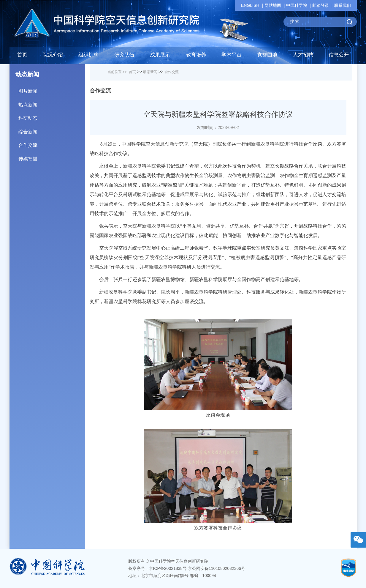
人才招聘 (303, 55)
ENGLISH (250, 5)
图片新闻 (52, 89)
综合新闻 (52, 130)
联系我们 (343, 5)
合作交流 (52, 143)
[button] (124, 56)
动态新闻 (150, 72)
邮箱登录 (321, 5)
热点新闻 (52, 103)
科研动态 (52, 116)
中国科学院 (297, 5)
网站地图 (273, 5)
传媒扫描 (52, 157)
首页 (22, 55)
